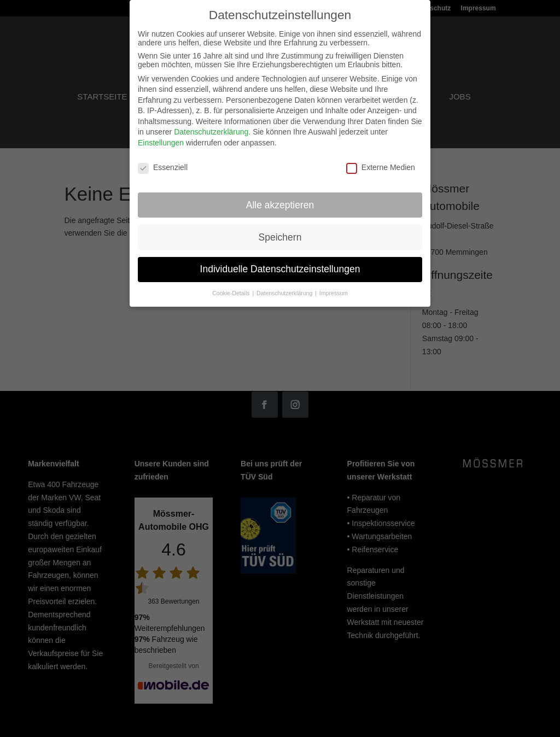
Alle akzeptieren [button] (280, 200)
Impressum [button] (334, 288)
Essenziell (163, 162)
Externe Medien (381, 162)
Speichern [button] (280, 232)
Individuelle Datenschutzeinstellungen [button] (280, 264)
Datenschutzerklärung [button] (285, 288)
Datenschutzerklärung (211, 127)
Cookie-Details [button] (232, 288)
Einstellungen (161, 138)
